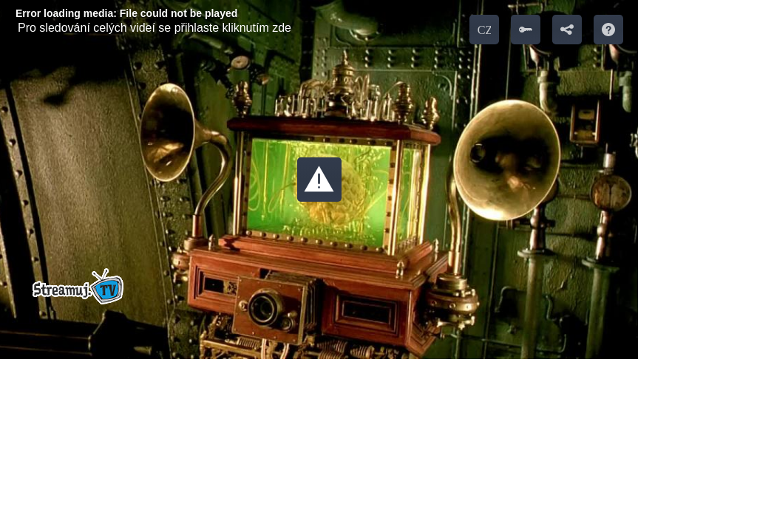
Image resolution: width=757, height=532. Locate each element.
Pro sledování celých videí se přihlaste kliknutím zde (155, 28)
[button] (319, 180)
